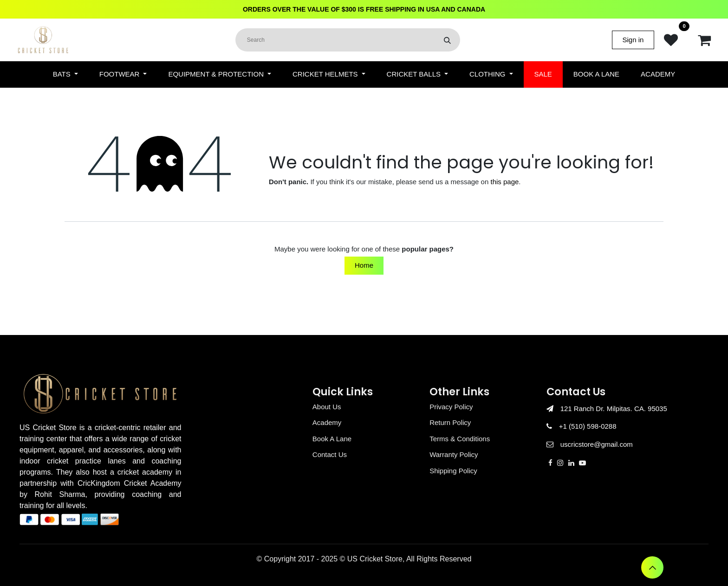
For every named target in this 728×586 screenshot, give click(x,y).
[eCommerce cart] (704, 40)
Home (364, 265)
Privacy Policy (451, 407)
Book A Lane (332, 439)
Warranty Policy (454, 454)
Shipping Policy (453, 471)
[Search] (447, 40)
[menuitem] (65, 74)
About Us (327, 407)
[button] (652, 567)
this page (504, 182)
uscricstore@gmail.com (597, 444)
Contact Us (330, 454)
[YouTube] (582, 463)
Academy (327, 422)
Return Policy (450, 422)
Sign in (633, 40)
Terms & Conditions (460, 439)
